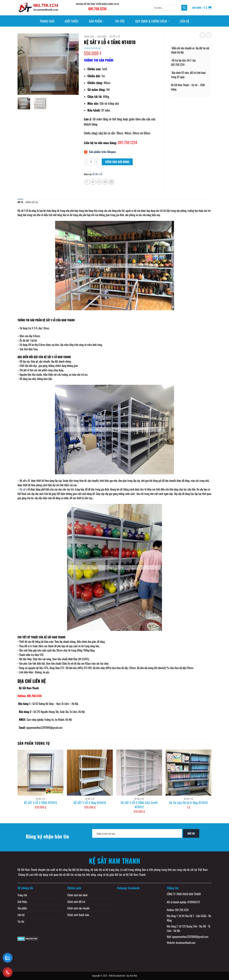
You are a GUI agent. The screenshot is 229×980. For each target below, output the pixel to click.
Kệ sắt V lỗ (23, 211)
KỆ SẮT (48, 637)
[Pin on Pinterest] (105, 182)
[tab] (20, 202)
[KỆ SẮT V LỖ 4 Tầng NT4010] (90, 773)
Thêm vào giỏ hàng (117, 162)
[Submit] (184, 8)
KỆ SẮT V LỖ (115, 36)
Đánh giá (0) (32, 202)
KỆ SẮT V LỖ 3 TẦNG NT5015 (41, 803)
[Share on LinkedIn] (112, 182)
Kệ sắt (23, 481)
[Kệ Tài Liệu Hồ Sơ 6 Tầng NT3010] (189, 773)
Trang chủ (47, 21)
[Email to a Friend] (99, 182)
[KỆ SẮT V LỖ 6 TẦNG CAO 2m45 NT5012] (139, 773)
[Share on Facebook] (87, 182)
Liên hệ (185, 21)
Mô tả (20, 202)
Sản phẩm (97, 21)
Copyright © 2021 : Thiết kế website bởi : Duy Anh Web (115, 975)
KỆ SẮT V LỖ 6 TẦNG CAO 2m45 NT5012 (139, 805)
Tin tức (120, 21)
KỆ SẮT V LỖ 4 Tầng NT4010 (90, 803)
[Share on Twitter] (93, 182)
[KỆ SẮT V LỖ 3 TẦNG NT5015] (40, 773)
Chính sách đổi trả (76, 902)
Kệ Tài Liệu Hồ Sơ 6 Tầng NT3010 (189, 803)
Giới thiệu (72, 21)
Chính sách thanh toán (78, 915)
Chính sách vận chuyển (79, 908)
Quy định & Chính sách (152, 21)
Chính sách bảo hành (77, 895)
